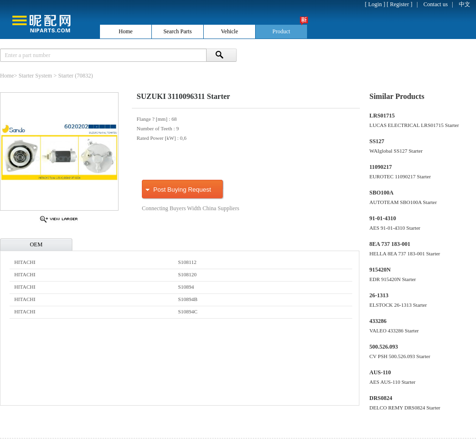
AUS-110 (380, 372)
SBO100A (382, 193)
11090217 (381, 167)
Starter (66, 76)
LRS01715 (382, 116)
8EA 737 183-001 (390, 244)
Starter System (35, 76)
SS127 (377, 141)
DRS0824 (381, 398)
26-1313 (379, 295)
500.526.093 (384, 347)
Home (7, 76)
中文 (465, 4)
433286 (378, 321)
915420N (380, 270)
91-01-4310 (383, 218)
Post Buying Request (182, 190)
